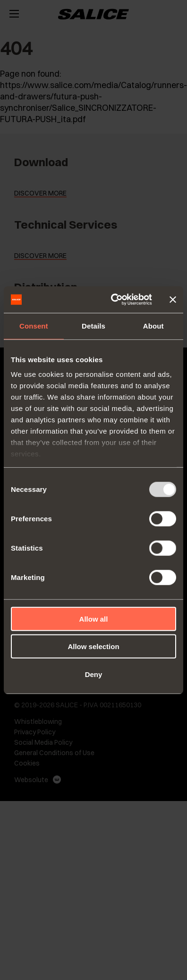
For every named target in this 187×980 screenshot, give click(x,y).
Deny (94, 674)
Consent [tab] (34, 325)
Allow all (94, 619)
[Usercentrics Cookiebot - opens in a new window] (114, 300)
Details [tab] (93, 325)
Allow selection (93, 646)
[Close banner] (173, 300)
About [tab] (153, 325)
